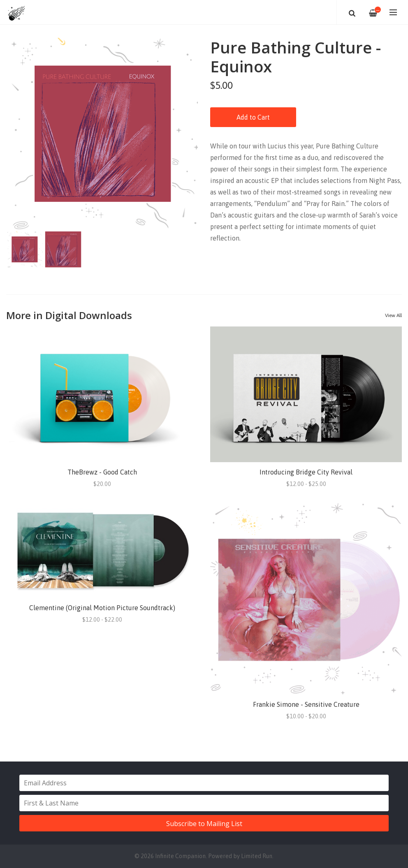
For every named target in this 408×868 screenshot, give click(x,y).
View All (393, 315)
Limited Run (257, 856)
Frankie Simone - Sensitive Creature (306, 704)
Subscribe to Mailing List (204, 824)
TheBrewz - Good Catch (102, 472)
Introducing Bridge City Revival (306, 472)
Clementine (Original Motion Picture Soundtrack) (102, 608)
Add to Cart (253, 117)
